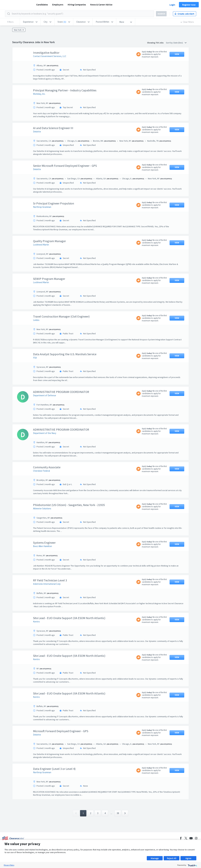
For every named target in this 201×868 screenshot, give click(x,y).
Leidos (36, 320)
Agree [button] (188, 858)
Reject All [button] (172, 858)
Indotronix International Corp (47, 584)
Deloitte (37, 132)
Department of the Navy (45, 433)
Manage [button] (155, 858)
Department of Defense (45, 395)
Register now (189, 5)
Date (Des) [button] (180, 43)
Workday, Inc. (39, 94)
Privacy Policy (9, 865)
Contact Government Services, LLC (50, 56)
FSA (35, 358)
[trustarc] (192, 865)
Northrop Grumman (42, 207)
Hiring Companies (77, 5)
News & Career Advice (101, 5)
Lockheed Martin (41, 245)
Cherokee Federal (41, 471)
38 (118, 813)
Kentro (36, 622)
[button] (30, 22)
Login (172, 5)
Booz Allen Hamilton (43, 546)
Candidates (42, 5)
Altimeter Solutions (42, 508)
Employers (58, 5)
